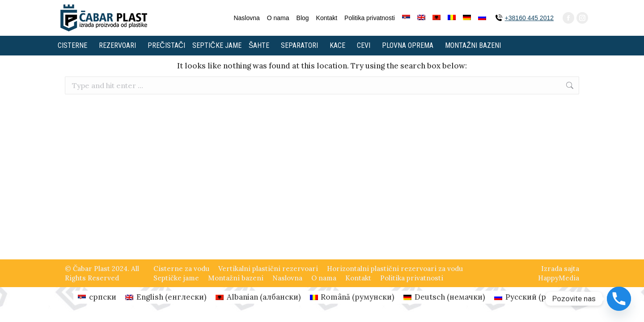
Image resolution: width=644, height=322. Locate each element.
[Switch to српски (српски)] (97, 297)
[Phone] (619, 299)
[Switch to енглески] (421, 18)
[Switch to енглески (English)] (166, 297)
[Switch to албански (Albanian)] (258, 297)
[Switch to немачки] (467, 18)
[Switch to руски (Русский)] (530, 297)
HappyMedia (559, 278)
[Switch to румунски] (452, 18)
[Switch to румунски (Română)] (352, 297)
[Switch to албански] (436, 18)
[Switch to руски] (482, 18)
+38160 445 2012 (529, 18)
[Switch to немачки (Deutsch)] (444, 297)
